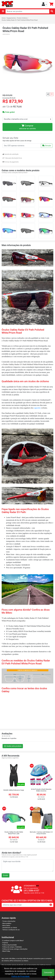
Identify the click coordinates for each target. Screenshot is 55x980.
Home (4, 18)
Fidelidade (19, 947)
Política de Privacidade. (21, 976)
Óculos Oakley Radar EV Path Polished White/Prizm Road (20, 20)
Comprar (27, 127)
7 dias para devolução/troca (12, 158)
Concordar (48, 972)
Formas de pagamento (11, 162)
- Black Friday (6, 951)
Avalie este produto (13, 746)
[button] (44, 4)
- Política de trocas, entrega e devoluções (14, 949)
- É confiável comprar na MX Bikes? (13, 941)
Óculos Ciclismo (22, 18)
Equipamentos (11, 18)
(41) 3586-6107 (31, 891)
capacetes (37, 408)
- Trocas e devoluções (8, 921)
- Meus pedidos (6, 923)
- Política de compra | (8, 947)
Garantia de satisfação (11, 154)
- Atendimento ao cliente (9, 928)
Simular (47, 146)
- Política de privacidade (9, 945)
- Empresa (5, 943)
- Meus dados (6, 925)
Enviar (6, 875)
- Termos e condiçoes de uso (11, 930)
